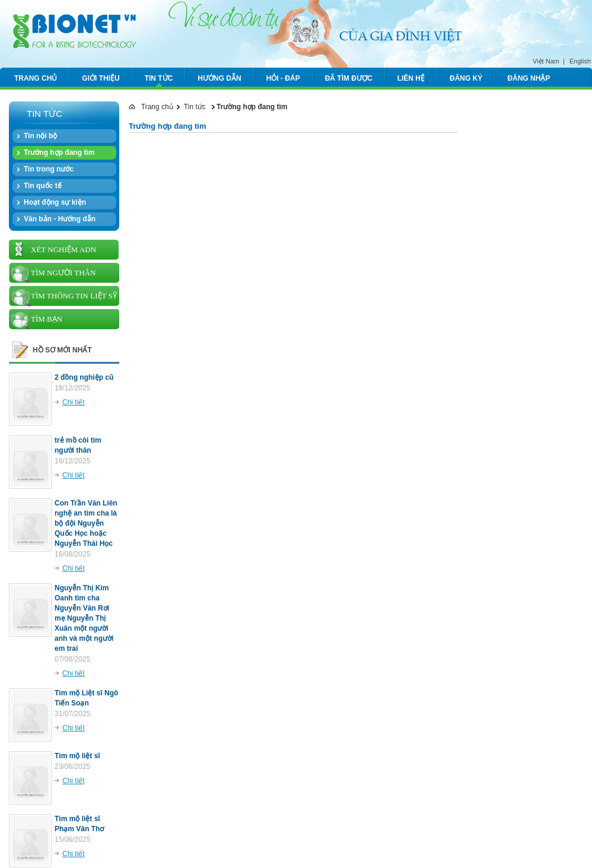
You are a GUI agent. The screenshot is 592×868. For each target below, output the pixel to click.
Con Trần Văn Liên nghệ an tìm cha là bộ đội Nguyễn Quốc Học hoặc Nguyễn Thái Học (86, 523)
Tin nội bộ (40, 136)
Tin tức (195, 107)
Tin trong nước (49, 169)
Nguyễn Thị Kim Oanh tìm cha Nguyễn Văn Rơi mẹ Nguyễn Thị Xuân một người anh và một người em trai (84, 618)
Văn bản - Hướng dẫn (60, 219)
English (580, 61)
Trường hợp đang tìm (59, 152)
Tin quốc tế (43, 186)
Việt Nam (546, 61)
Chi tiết (74, 402)
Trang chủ (151, 107)
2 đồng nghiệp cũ (84, 377)
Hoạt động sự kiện (55, 202)
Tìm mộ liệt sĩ (77, 756)
